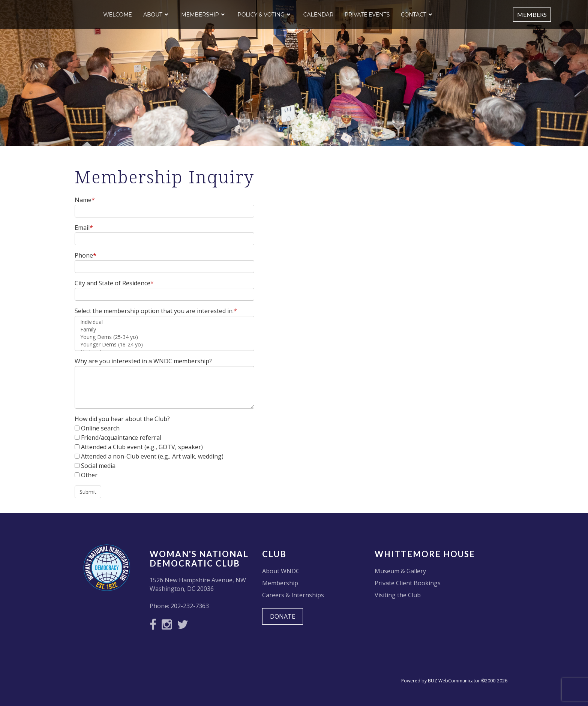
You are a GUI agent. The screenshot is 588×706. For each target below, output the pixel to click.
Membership (200, 15)
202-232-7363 (190, 606)
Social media (98, 466)
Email (84, 228)
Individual (164, 322)
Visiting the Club (398, 595)
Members (532, 14)
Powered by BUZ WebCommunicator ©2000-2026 (454, 681)
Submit (88, 492)
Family (164, 330)
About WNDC (281, 571)
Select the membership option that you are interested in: (156, 311)
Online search (100, 428)
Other (89, 475)
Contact (414, 15)
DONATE (283, 616)
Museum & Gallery (400, 571)
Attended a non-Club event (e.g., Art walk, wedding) (152, 456)
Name (85, 200)
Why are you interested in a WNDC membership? (144, 361)
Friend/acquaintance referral (121, 438)
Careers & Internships (293, 595)
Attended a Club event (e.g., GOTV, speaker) (142, 447)
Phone (85, 255)
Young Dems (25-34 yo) (164, 337)
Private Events (367, 15)
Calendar (318, 15)
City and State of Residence (114, 283)
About (153, 15)
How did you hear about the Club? (122, 419)
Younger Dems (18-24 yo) (164, 345)
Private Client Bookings (408, 583)
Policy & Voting (261, 15)
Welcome (118, 15)
